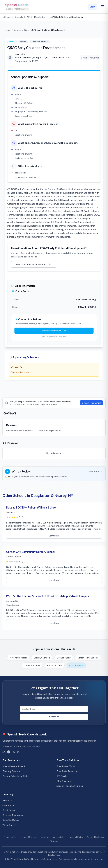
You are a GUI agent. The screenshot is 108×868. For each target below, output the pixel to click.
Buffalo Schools (55, 665)
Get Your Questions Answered (34, 264)
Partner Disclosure (95, 837)
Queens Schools (32, 665)
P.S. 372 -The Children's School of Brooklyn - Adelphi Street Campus (47, 596)
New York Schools (18, 658)
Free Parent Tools (66, 766)
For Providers (10, 810)
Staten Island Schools (88, 658)
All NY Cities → (76, 665)
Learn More (54, 536)
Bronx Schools (64, 658)
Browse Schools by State (15, 776)
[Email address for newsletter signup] (54, 709)
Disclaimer (45, 837)
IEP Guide (62, 776)
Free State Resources (67, 771)
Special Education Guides (70, 786)
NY (26, 30)
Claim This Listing (91, 403)
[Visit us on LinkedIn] (4, 752)
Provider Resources (13, 815)
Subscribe (54, 717)
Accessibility (59, 837)
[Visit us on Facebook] (9, 752)
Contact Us (8, 805)
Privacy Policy (10, 837)
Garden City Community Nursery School (31, 552)
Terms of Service (28, 837)
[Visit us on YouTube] (19, 752)
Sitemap (54, 841)
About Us (7, 800)
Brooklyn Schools (42, 658)
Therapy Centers (11, 771)
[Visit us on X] (14, 752)
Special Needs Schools (14, 766)
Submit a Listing (11, 820)
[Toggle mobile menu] (103, 7)
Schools (17, 30)
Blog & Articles (64, 781)
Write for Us (9, 825)
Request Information (54, 331)
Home (8, 30)
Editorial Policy (76, 837)
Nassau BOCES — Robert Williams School (31, 507)
